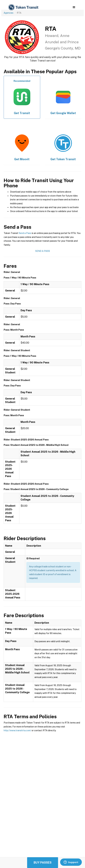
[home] (23, 7)
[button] (74, 7)
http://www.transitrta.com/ (17, 730)
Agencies (9, 13)
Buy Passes (43, 863)
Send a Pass (25, 233)
